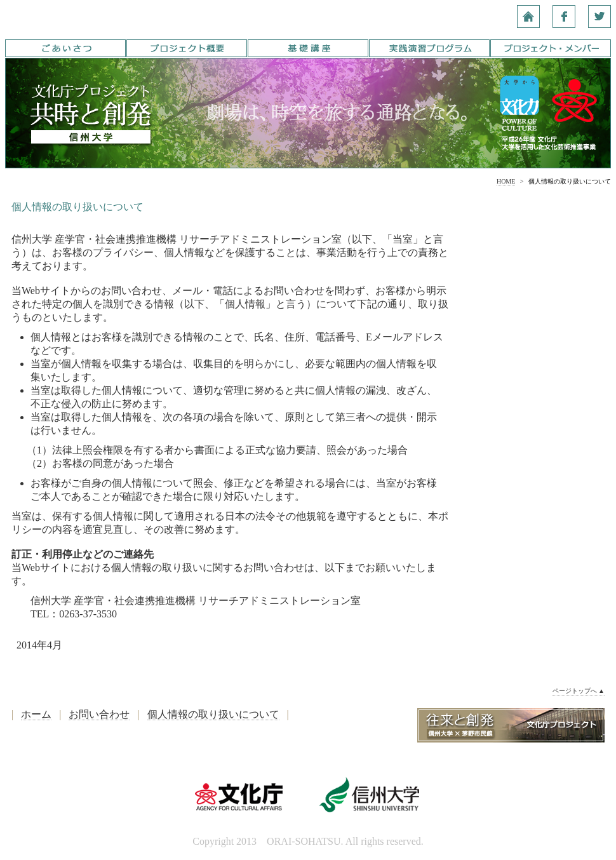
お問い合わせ (99, 714)
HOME (506, 181)
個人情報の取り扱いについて (213, 714)
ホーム (36, 714)
